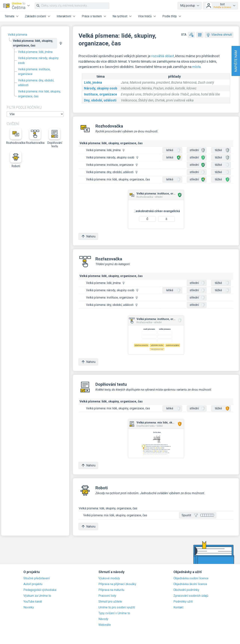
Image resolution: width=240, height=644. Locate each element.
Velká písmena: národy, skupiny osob (38, 60)
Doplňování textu (55, 138)
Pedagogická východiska (40, 590)
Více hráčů (145, 16)
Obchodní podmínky (186, 590)
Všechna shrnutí (219, 35)
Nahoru (88, 236)
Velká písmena (18, 35)
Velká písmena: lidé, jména (35, 52)
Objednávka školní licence (190, 584)
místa (196, 67)
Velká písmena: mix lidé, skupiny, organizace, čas (39, 94)
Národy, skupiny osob (101, 88)
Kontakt (178, 607)
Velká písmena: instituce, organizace (34, 72)
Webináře (105, 625)
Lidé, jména (93, 82)
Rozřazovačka (35, 136)
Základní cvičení (35, 16)
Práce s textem (92, 16)
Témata (9, 16)
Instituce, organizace (100, 94)
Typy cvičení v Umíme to (114, 613)
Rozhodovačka (16, 136)
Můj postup (188, 6)
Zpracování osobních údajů (191, 596)
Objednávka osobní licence (191, 578)
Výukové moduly (109, 578)
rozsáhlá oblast (163, 56)
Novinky (29, 607)
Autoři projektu (33, 584)
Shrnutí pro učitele (110, 602)
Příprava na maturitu (111, 590)
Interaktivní (64, 16)
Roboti (16, 160)
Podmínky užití (183, 602)
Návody (103, 619)
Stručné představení (37, 578)
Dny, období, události (100, 100)
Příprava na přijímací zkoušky (117, 584)
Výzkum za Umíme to (37, 596)
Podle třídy (170, 16)
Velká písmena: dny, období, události (36, 83)
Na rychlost (120, 16)
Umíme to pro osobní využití (117, 607)
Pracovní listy (107, 596)
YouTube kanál (33, 602)
